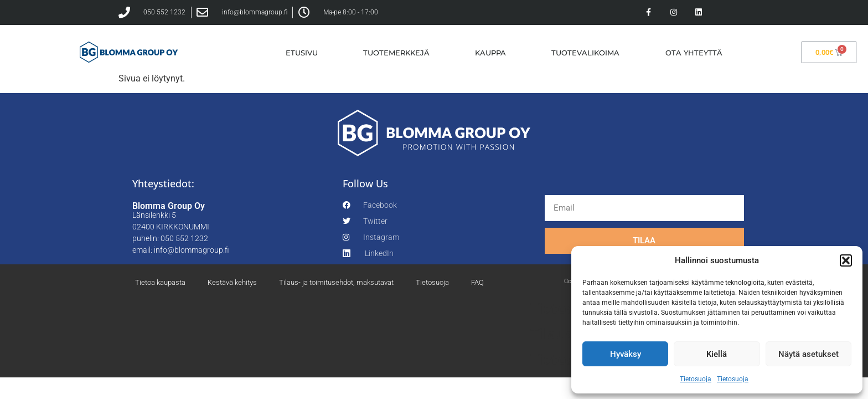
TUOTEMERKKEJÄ (396, 53)
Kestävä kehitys (232, 282)
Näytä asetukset (808, 354)
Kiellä (717, 354)
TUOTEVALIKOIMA (585, 53)
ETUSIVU (302, 53)
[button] (846, 260)
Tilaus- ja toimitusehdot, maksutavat (336, 282)
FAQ (477, 282)
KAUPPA (490, 53)
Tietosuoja (696, 379)
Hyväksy (626, 354)
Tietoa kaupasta (160, 282)
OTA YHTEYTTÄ (694, 53)
